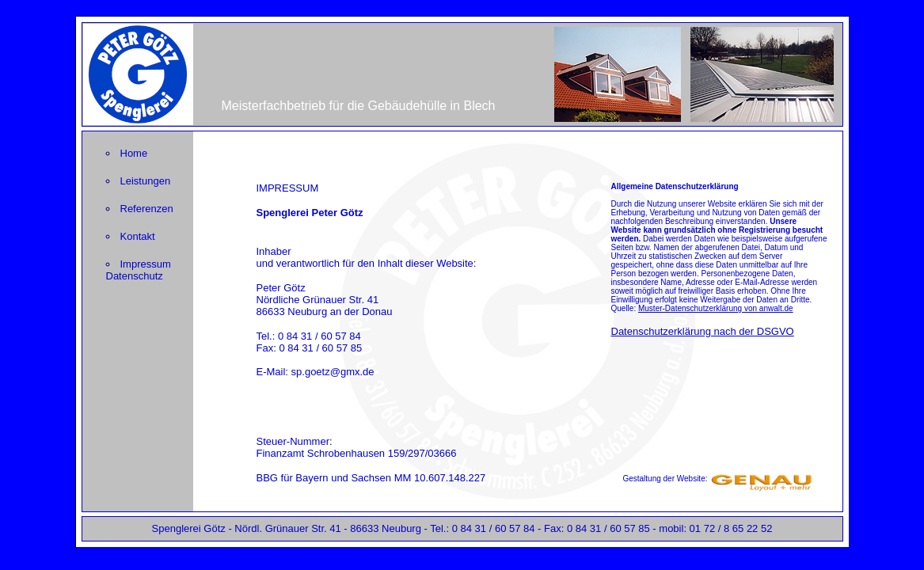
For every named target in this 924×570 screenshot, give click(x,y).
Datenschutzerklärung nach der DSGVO (703, 331)
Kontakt (138, 236)
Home (134, 153)
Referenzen (147, 209)
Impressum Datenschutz (139, 270)
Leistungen (146, 181)
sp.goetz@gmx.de (333, 372)
